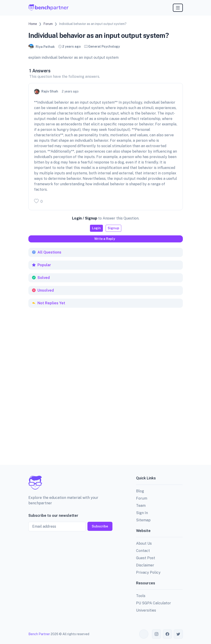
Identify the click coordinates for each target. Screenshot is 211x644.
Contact (143, 551)
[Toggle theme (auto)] (144, 634)
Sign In (142, 513)
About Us (144, 543)
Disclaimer (145, 565)
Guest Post (146, 558)
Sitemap (143, 520)
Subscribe (100, 526)
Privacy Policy (148, 572)
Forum (142, 498)
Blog (140, 491)
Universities (146, 610)
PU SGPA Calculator (154, 603)
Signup (113, 228)
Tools (141, 596)
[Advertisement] (62, 336)
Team (141, 506)
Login (96, 228)
